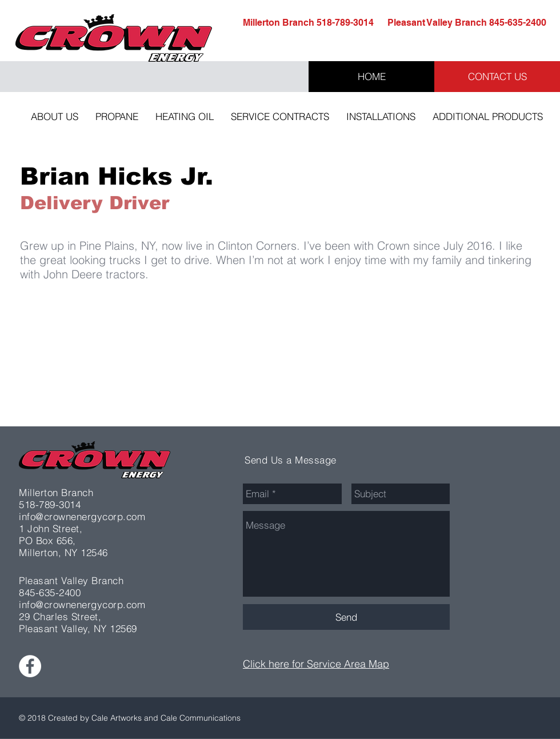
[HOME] (371, 77)
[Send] (346, 617)
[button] (55, 117)
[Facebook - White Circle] (30, 666)
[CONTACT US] (497, 77)
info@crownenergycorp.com (82, 516)
